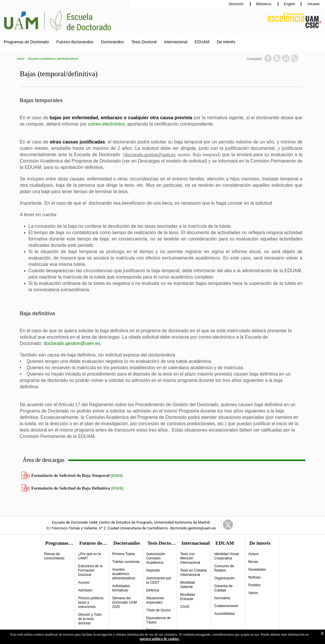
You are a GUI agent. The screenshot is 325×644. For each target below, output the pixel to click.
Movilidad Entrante (188, 597)
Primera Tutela (123, 554)
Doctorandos (112, 42)
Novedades (257, 570)
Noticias (254, 577)
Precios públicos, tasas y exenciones (91, 602)
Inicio (21, 59)
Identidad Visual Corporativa (227, 556)
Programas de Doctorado (26, 42)
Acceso (84, 583)
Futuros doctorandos (75, 42)
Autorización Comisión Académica (156, 558)
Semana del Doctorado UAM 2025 (124, 602)
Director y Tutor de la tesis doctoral (90, 619)
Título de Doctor (158, 610)
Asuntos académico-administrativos (53, 59)
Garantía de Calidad (223, 588)
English (289, 4)
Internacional (176, 42)
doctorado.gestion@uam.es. (72, 343)
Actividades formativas (121, 588)
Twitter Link (228, 525)
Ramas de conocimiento (54, 556)
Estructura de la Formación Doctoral (90, 570)
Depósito (153, 570)
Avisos (253, 554)
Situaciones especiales (155, 600)
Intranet (313, 4)
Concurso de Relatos (224, 568)
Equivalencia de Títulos (158, 620)
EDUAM (202, 42)
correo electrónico (106, 124)
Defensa (153, 590)
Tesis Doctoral (144, 42)
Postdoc (254, 585)
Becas (253, 562)
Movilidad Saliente (188, 585)
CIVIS (185, 607)
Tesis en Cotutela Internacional (194, 573)
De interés (226, 42)
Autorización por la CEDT (159, 580)
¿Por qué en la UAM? (90, 556)
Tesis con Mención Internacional (190, 558)
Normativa (222, 598)
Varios (253, 593)
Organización (225, 578)
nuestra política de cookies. (160, 639)
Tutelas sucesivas (126, 562)
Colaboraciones (226, 606)
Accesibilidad (224, 614)
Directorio (237, 4)
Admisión (85, 590)
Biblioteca (264, 4)
